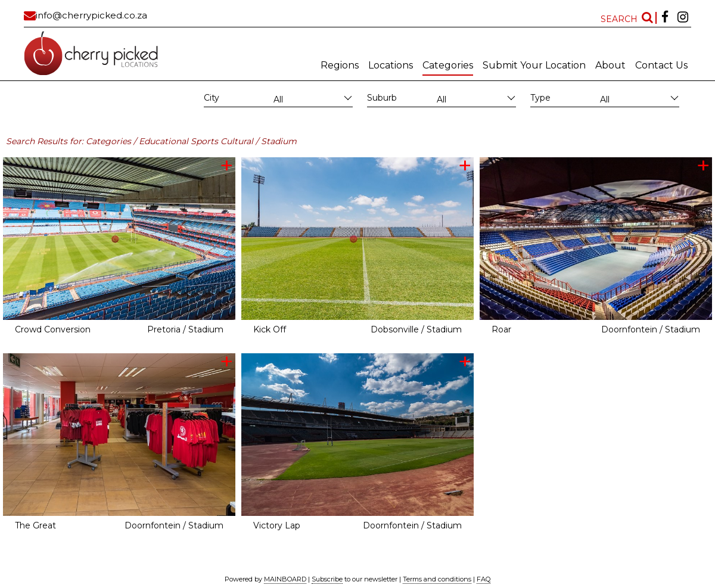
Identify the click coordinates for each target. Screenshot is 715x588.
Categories (448, 65)
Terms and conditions (437, 579)
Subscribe (327, 579)
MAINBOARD (285, 579)
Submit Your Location (534, 65)
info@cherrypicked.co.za (91, 15)
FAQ (484, 579)
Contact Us (661, 65)
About (610, 65)
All (278, 99)
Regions (340, 65)
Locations (391, 65)
